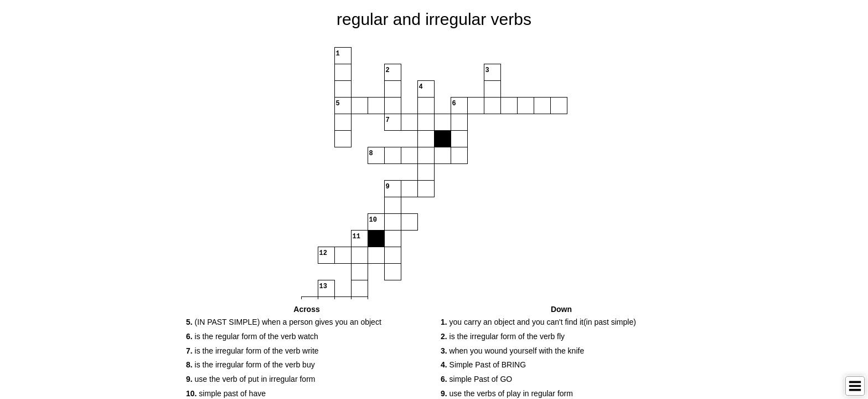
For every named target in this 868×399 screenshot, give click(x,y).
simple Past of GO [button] (476, 379)
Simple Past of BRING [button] (483, 365)
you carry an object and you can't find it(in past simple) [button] (538, 322)
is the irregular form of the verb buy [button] (250, 365)
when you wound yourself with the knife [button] (512, 351)
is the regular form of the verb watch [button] (252, 336)
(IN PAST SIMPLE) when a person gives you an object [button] (284, 322)
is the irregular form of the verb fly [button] (503, 336)
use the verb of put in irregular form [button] (250, 379)
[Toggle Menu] (855, 386)
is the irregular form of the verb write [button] (252, 351)
